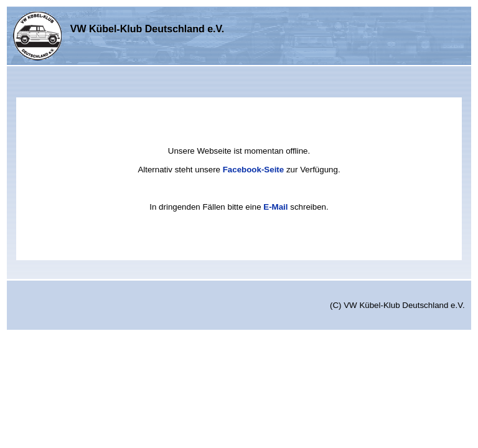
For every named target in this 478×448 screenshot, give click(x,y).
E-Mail (275, 207)
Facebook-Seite (254, 170)
